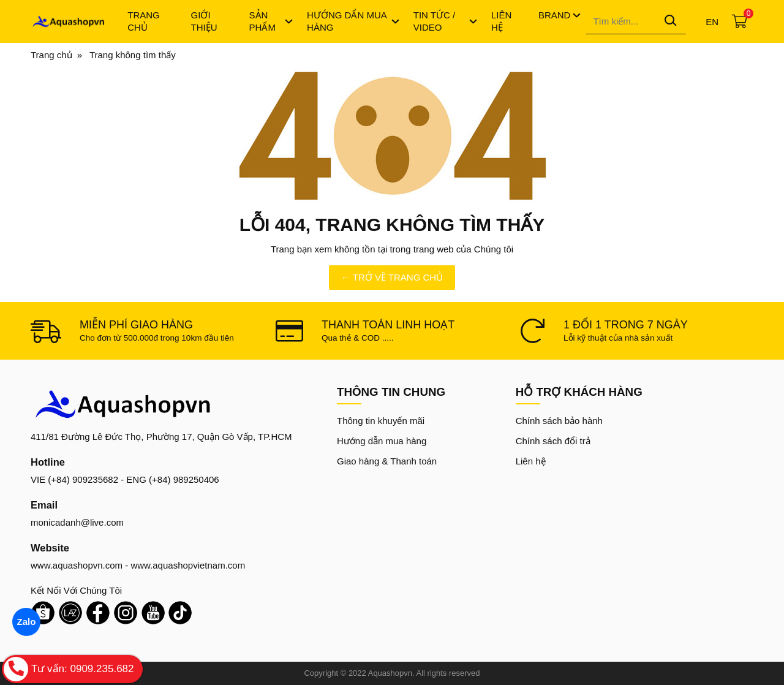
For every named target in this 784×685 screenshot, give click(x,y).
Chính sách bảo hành (559, 421)
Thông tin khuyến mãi (381, 421)
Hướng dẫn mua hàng (382, 441)
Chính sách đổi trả (553, 441)
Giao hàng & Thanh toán (387, 461)
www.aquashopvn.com (77, 565)
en (712, 22)
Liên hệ (531, 461)
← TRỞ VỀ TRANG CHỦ (392, 277)
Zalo (26, 622)
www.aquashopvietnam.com (188, 565)
